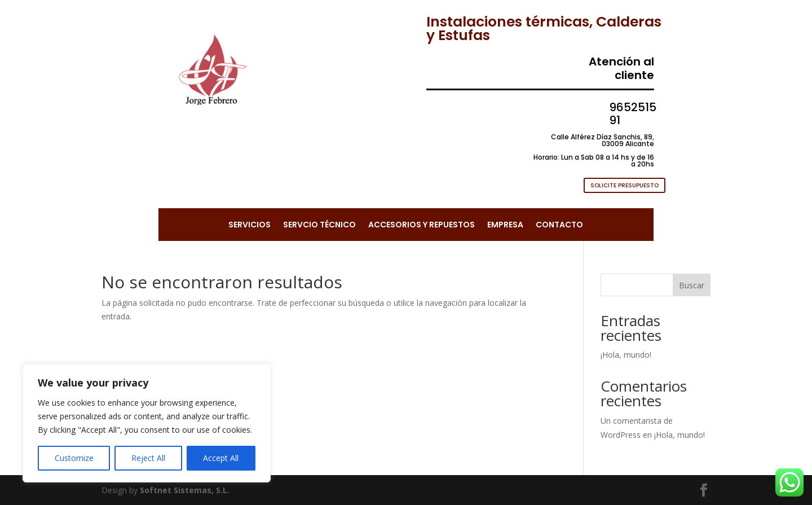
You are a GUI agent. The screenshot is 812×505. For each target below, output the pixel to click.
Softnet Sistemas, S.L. (185, 490)
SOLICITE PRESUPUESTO (625, 185)
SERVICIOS (250, 225)
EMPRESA (505, 225)
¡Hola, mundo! (626, 355)
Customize (74, 458)
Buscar (692, 285)
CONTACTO (559, 225)
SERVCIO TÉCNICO (319, 225)
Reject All (148, 458)
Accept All (221, 458)
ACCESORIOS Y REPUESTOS (422, 225)
